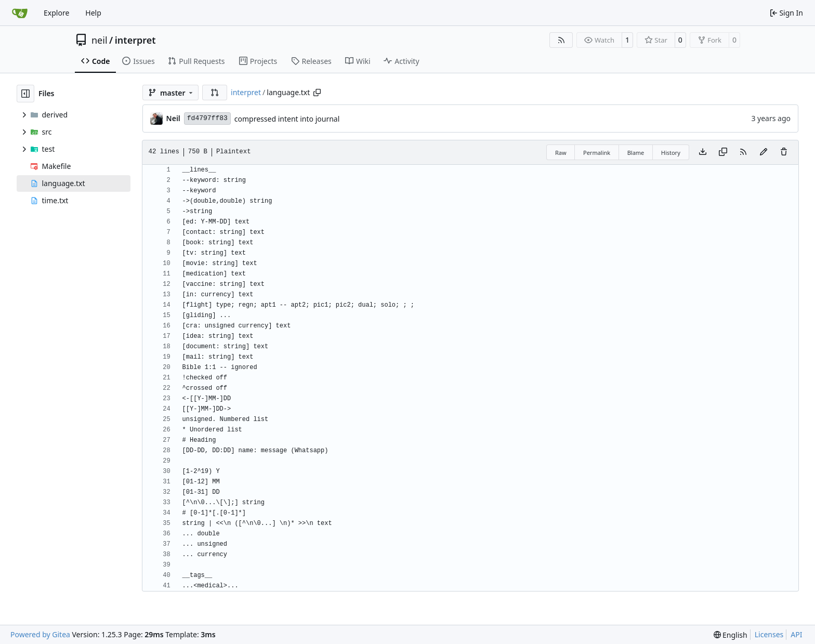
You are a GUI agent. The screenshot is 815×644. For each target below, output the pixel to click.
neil (100, 40)
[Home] (20, 13)
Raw (561, 153)
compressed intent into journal (287, 119)
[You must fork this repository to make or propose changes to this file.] (764, 152)
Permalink (597, 153)
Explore (56, 13)
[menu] (731, 635)
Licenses (769, 634)
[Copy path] (317, 93)
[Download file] (703, 152)
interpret (135, 40)
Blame (636, 153)
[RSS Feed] (561, 40)
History (671, 153)
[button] (215, 93)
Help (93, 13)
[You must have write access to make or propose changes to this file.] (784, 152)
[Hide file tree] (25, 94)
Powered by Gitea (40, 634)
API (796, 634)
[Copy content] (723, 152)
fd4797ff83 (207, 118)
